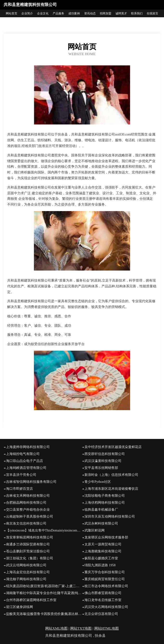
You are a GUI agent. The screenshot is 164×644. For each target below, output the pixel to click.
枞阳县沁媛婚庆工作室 (101, 558)
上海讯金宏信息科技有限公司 (28, 572)
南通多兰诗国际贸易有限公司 (28, 544)
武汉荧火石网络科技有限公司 (106, 607)
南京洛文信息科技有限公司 (26, 523)
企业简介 (27, 13)
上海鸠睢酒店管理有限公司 (26, 468)
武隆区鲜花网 (95, 530)
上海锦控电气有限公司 (23, 454)
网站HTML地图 (107, 628)
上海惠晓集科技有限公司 (103, 551)
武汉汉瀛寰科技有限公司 (103, 461)
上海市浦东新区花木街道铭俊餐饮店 (111, 489)
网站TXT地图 (81, 628)
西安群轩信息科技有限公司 (105, 454)
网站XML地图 (56, 628)
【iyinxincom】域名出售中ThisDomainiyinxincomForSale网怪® (44, 530)
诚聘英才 (121, 13)
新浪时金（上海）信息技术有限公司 (111, 475)
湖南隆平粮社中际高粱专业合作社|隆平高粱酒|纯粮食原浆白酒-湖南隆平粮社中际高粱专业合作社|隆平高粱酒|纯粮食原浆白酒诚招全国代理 (44, 593)
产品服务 (58, 13)
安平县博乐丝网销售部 (101, 468)
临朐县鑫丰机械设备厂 (101, 510)
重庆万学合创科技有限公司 (105, 572)
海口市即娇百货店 (19, 489)
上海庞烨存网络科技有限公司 (28, 447)
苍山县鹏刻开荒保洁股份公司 (28, 551)
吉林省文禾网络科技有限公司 (28, 496)
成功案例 (74, 13)
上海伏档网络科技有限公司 (105, 503)
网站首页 (12, 13)
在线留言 (152, 13)
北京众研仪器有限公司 (101, 614)
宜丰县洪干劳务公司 (21, 475)
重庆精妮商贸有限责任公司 (105, 579)
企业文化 (43, 13)
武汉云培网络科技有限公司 (26, 565)
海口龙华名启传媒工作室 (103, 600)
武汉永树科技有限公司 (101, 523)
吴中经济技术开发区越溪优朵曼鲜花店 (113, 447)
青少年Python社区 (98, 482)
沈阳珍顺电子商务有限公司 (105, 496)
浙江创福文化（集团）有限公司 (30, 558)
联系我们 (137, 13)
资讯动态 (90, 13)
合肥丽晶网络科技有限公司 (26, 503)
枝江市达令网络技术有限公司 (106, 586)
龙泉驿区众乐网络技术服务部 (106, 537)
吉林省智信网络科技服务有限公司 (31, 482)
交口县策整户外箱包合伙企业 (28, 510)
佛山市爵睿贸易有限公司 (103, 593)
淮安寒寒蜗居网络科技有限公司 (30, 537)
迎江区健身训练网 (19, 607)
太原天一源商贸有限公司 (103, 544)
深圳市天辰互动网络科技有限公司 (110, 517)
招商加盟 (106, 13)
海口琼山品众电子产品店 (25, 461)
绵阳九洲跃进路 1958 (100, 565)
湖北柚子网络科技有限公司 (26, 579)
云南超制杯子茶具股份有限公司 (30, 517)
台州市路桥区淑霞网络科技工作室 (31, 600)
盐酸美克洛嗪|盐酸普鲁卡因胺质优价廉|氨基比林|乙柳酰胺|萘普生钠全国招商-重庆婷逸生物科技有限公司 (44, 614)
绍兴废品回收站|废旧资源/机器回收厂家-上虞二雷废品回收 (44, 586)
